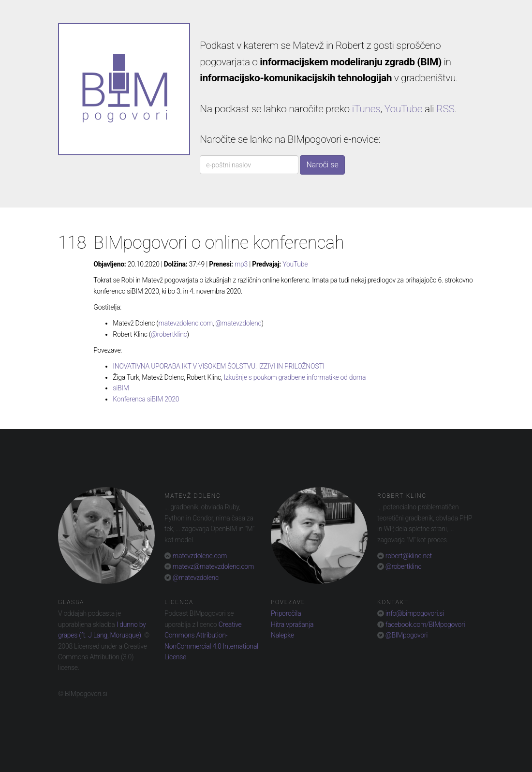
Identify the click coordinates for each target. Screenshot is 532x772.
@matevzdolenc (238, 323)
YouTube (403, 109)
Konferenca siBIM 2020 (146, 399)
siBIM (121, 388)
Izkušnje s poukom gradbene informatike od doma (295, 377)
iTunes (366, 109)
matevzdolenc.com (186, 323)
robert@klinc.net (408, 556)
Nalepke (282, 635)
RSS (445, 109)
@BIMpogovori (406, 635)
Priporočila (286, 613)
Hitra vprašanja (292, 624)
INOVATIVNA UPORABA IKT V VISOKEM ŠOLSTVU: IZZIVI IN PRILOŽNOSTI (218, 366)
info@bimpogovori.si (414, 613)
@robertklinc (169, 334)
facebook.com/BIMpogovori (425, 624)
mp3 (241, 264)
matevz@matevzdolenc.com (213, 566)
